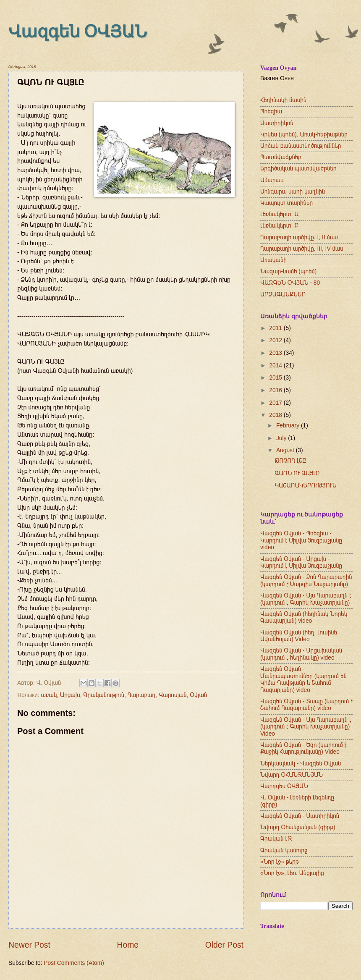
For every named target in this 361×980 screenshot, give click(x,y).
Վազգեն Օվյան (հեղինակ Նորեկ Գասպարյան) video (304, 618)
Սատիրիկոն (277, 123)
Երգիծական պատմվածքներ (298, 169)
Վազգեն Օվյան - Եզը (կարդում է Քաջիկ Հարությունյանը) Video (303, 749)
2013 (276, 353)
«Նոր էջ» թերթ (280, 862)
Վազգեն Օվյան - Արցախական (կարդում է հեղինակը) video (301, 654)
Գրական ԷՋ (276, 839)
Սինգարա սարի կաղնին (293, 192)
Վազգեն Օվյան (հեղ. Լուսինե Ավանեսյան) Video (299, 636)
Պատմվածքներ (281, 157)
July (282, 438)
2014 (276, 366)
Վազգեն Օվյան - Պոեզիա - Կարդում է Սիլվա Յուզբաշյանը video (301, 540)
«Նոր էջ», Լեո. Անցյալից (292, 873)
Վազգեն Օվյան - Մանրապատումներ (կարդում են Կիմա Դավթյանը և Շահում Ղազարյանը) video (303, 680)
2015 (276, 378)
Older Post (224, 945)
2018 (276, 415)
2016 (276, 390)
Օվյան (198, 695)
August (286, 450)
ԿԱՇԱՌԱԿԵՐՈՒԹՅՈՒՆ (305, 486)
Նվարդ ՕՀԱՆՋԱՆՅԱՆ (292, 775)
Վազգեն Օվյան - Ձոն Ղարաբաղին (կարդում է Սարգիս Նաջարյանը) (306, 581)
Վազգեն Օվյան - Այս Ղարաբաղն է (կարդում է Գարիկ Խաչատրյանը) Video (306, 727)
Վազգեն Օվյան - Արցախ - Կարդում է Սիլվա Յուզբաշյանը (301, 563)
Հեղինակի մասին (283, 100)
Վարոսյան (173, 695)
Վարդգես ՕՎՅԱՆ (284, 786)
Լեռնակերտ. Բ (279, 226)
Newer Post (29, 945)
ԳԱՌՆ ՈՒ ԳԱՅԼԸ (297, 473)
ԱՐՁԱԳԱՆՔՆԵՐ (283, 295)
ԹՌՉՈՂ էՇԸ (290, 461)
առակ (49, 695)
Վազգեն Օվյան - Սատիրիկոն (300, 816)
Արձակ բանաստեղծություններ (301, 146)
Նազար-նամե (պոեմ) (288, 271)
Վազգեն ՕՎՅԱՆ (78, 32)
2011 (276, 328)
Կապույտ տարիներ (286, 203)
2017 (276, 403)
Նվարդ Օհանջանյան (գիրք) (298, 827)
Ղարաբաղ (142, 695)
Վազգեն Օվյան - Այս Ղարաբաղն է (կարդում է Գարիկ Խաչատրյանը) (306, 599)
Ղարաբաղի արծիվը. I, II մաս (299, 237)
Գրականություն (104, 695)
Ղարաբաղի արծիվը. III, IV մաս (302, 249)
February (289, 426)
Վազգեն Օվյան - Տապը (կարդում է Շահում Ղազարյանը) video (306, 705)
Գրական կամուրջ (284, 850)
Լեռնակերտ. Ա (280, 214)
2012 (276, 340)
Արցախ (70, 695)
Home (128, 945)
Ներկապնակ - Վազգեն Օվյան (301, 764)
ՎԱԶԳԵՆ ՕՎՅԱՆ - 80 (290, 283)
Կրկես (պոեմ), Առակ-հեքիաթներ (304, 135)
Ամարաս (272, 180)
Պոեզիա (271, 111)
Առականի (273, 260)
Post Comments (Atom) (74, 963)
